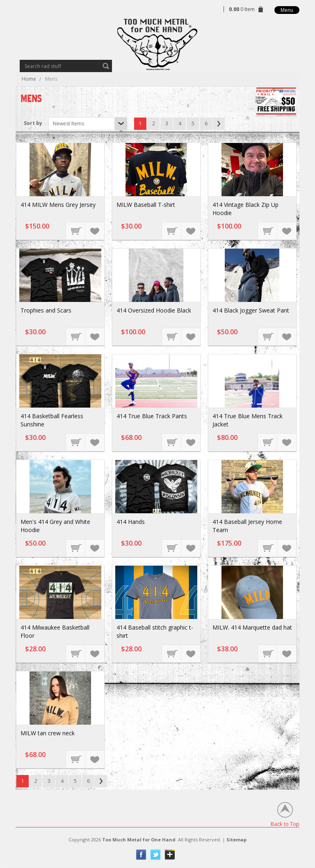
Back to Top (285, 824)
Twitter (156, 855)
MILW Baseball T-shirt (146, 205)
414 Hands (131, 522)
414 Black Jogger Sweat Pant (251, 310)
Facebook (141, 855)
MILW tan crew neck (48, 733)
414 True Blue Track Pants (152, 416)
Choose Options (76, 231)
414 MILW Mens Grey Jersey (58, 205)
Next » (219, 124)
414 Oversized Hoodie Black (154, 310)
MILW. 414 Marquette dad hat (252, 627)
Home (29, 79)
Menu (287, 10)
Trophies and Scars (46, 310)
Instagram (170, 855)
